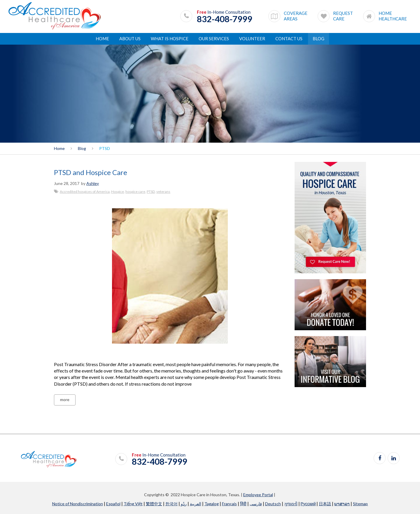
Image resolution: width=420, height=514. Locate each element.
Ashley (93, 183)
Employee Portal (258, 495)
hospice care (135, 192)
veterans (163, 192)
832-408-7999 (225, 19)
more (65, 400)
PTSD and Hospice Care (91, 172)
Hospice (118, 192)
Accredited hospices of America (85, 192)
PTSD (151, 192)
